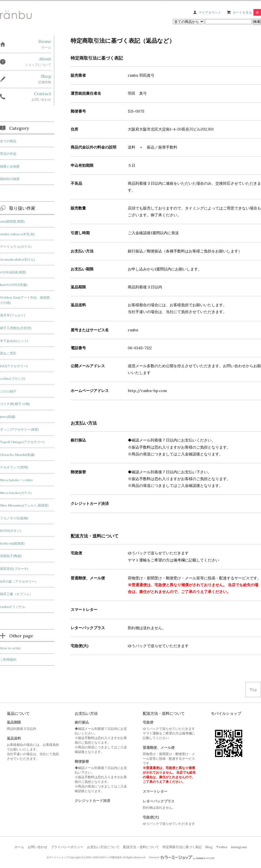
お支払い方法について (103, 847)
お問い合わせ (38, 847)
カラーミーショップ (57, 857)
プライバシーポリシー (67, 847)
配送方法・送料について (141, 847)
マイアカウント (210, 12)
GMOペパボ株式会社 (110, 857)
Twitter (222, 847)
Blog (209, 847)
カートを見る (247, 12)
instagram (239, 847)
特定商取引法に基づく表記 (182, 847)
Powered (182, 857)
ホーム (19, 847)
